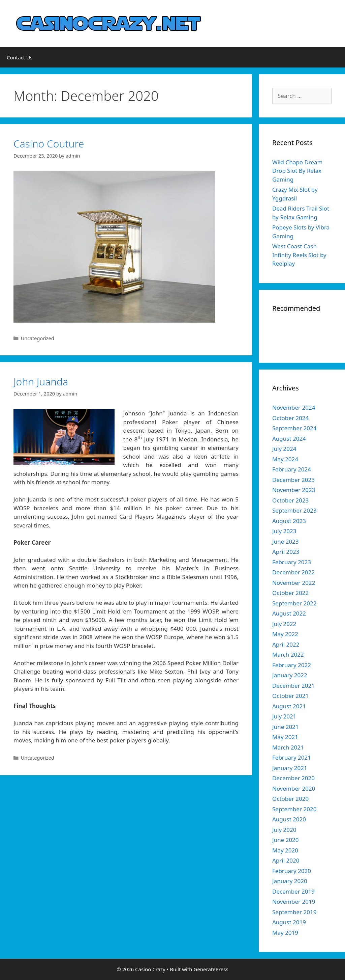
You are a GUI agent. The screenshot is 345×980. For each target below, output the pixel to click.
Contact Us (20, 57)
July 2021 (284, 716)
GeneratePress (211, 969)
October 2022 (290, 593)
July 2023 (284, 531)
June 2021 (286, 727)
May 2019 (285, 933)
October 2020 (290, 799)
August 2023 (289, 521)
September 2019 (294, 912)
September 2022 (294, 603)
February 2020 (292, 871)
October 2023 (290, 500)
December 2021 (293, 686)
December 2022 (293, 572)
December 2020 (293, 778)
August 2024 (289, 439)
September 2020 (294, 809)
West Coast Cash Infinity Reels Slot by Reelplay (299, 255)
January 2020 (290, 881)
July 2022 (284, 624)
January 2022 (290, 675)
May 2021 (285, 737)
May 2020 (285, 850)
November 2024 (294, 407)
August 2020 (289, 819)
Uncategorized (38, 338)
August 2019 (289, 922)
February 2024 (292, 469)
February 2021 (292, 757)
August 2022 (289, 613)
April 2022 (286, 644)
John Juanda (41, 382)
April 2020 (286, 860)
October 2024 (290, 418)
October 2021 (290, 696)
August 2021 (289, 706)
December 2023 (293, 480)
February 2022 (292, 665)
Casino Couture (49, 144)
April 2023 (286, 552)
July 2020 (284, 830)
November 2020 (294, 788)
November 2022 (294, 583)
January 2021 (290, 768)
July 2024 (284, 449)
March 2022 (288, 655)
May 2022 (285, 634)
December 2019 (293, 891)
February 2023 (292, 562)
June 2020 (286, 840)
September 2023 (294, 510)
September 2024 (294, 428)
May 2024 (285, 459)
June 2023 (286, 541)
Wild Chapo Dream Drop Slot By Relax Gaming (297, 171)
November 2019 (294, 902)
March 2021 (288, 747)
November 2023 (294, 490)
